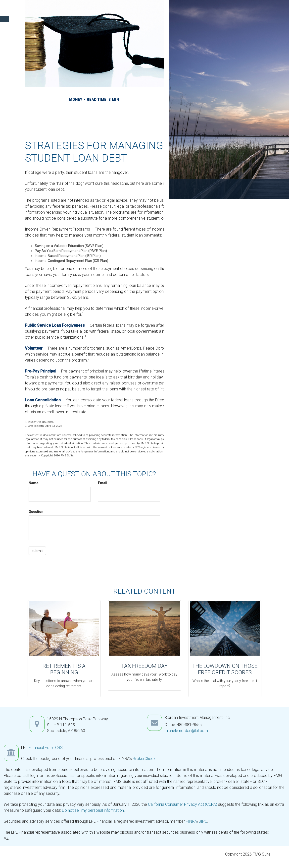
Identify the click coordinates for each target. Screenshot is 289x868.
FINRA (191, 821)
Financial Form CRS (46, 748)
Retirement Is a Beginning (64, 669)
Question (36, 512)
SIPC (203, 821)
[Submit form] (37, 551)
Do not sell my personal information (93, 810)
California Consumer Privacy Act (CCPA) (183, 804)
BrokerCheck (144, 759)
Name (33, 483)
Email (103, 483)
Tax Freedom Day (144, 666)
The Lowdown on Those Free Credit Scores (225, 669)
